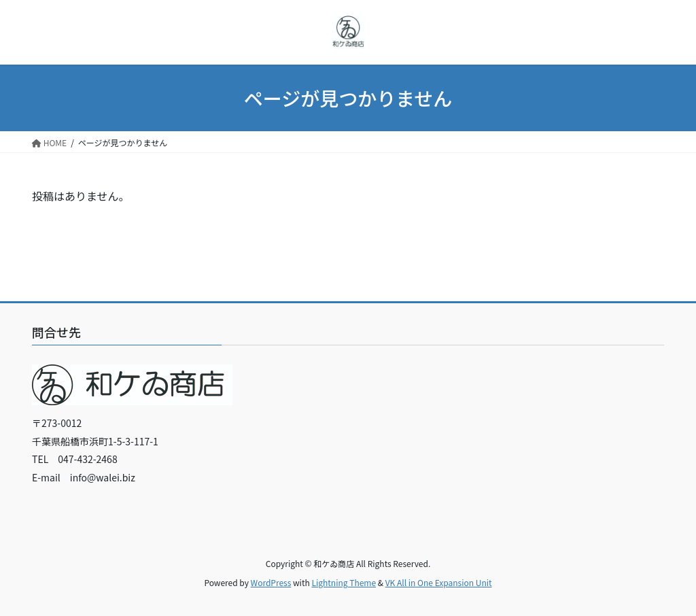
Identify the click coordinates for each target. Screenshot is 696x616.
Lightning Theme (344, 582)
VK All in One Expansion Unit (439, 582)
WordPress (271, 582)
